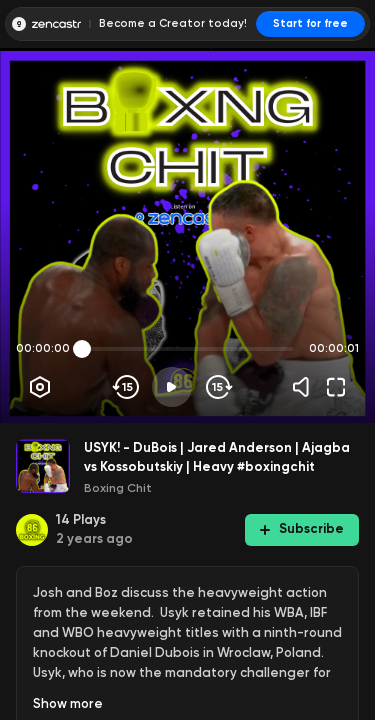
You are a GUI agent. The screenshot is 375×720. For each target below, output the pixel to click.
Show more (68, 703)
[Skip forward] (217, 387)
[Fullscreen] (336, 387)
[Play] (172, 387)
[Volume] (306, 387)
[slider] (82, 349)
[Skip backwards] (126, 387)
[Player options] (40, 387)
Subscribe (302, 528)
